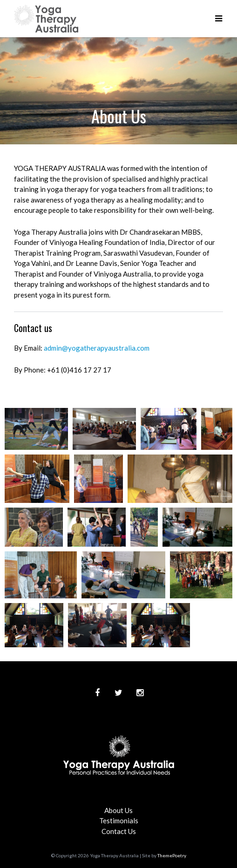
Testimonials (119, 821)
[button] (218, 19)
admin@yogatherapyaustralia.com (97, 348)
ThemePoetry (172, 855)
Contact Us (119, 831)
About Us (118, 810)
